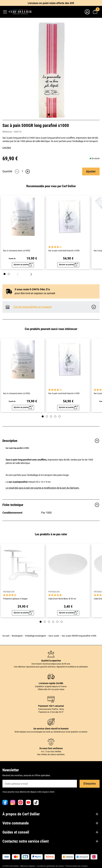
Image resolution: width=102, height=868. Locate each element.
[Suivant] (31, 274)
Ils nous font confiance (51, 748)
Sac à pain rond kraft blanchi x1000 (64, 251)
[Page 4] (55, 416)
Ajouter (91, 171)
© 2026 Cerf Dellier (11, 866)
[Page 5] (59, 416)
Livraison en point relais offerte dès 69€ (51, 3)
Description (51, 441)
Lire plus (7, 148)
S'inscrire (90, 784)
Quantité (7, 171)
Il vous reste (30, 289)
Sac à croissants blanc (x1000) (17, 251)
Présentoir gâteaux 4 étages (15, 599)
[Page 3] (51, 416)
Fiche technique (51, 505)
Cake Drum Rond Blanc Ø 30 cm (62, 599)
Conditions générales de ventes (50, 866)
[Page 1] (5, 274)
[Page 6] (62, 622)
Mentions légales (28, 866)
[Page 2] (9, 274)
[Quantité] (22, 171)
